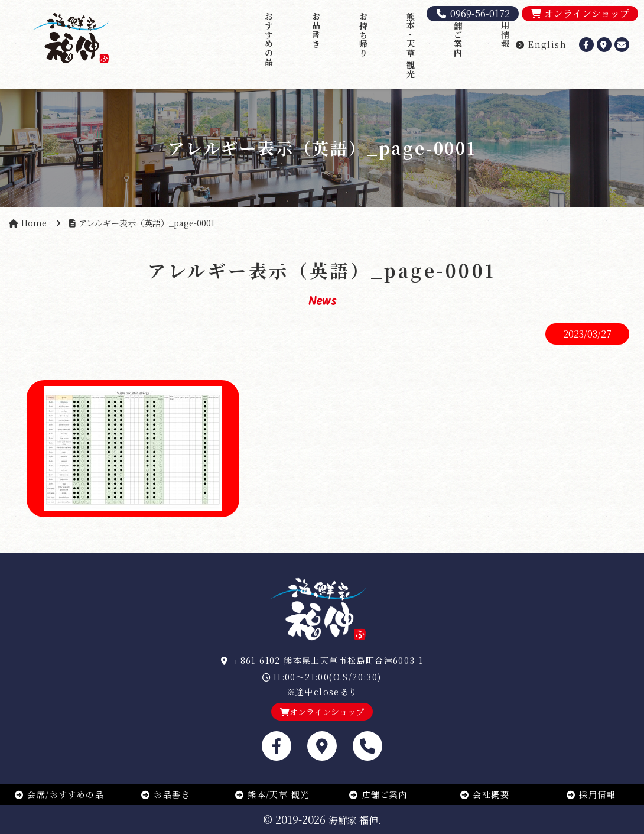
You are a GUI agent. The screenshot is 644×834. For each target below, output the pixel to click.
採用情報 (505, 30)
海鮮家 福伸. (355, 820)
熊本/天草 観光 (272, 794)
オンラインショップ (580, 13)
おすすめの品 (269, 39)
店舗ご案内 (458, 35)
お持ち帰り (363, 35)
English (541, 44)
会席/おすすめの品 (59, 794)
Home (34, 223)
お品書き (316, 30)
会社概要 (484, 794)
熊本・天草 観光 (411, 45)
